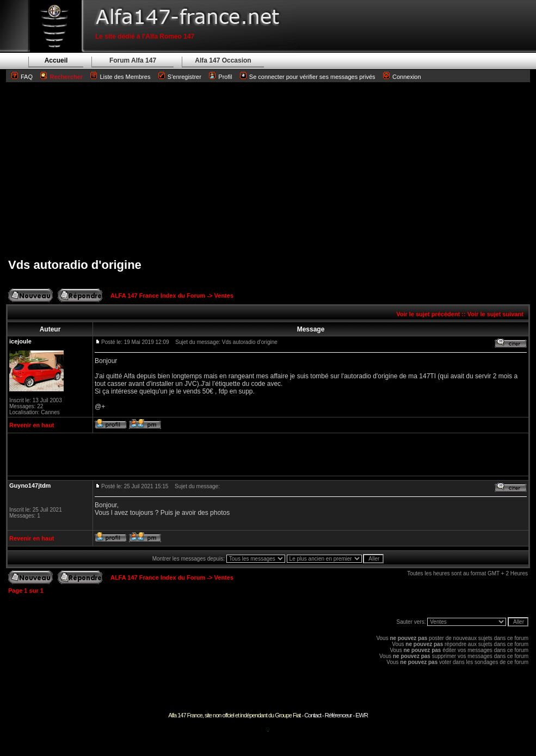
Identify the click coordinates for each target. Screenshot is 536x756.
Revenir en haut (32, 425)
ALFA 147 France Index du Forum (158, 296)
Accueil (56, 60)
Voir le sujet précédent (428, 314)
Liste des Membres (120, 77)
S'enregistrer (184, 77)
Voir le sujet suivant (495, 314)
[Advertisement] (268, 170)
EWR (362, 715)
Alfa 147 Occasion (223, 60)
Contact (313, 715)
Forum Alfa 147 (133, 60)
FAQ (27, 77)
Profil (225, 77)
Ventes (224, 296)
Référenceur (338, 715)
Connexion (402, 77)
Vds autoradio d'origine (75, 265)
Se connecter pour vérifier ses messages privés (308, 77)
